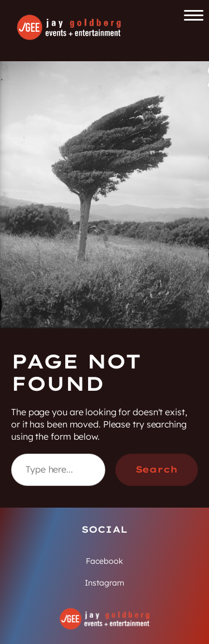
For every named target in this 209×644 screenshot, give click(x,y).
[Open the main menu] (194, 15)
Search (157, 469)
